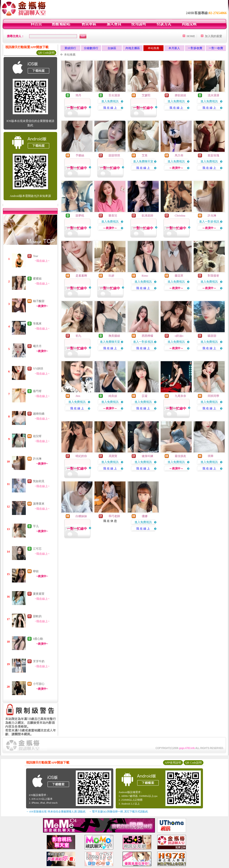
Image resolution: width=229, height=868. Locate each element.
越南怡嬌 (39, 414)
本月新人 (174, 48)
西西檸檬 (147, 336)
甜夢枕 (80, 216)
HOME (191, 36)
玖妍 (111, 276)
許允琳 (37, 459)
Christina (180, 216)
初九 (78, 336)
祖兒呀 (37, 436)
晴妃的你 (81, 456)
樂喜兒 (113, 216)
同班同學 (213, 396)
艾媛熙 (146, 95)
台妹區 (112, 48)
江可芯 (37, 549)
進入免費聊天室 (143, 161)
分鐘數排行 (91, 48)
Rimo (145, 276)
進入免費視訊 (110, 101)
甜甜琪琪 (114, 155)
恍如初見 (39, 481)
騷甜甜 (212, 336)
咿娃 (36, 571)
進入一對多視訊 (209, 222)
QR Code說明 (46, 53)
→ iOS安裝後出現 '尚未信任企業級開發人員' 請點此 (56, 811)
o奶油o (179, 336)
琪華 (211, 456)
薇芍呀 (37, 391)
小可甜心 (39, 684)
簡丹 (78, 95)
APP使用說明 (173, 763)
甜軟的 (37, 616)
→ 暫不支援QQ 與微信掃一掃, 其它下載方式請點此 (118, 811)
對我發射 (213, 276)
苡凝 (145, 396)
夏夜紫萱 (39, 594)
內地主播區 (133, 48)
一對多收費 (195, 48)
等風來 (37, 324)
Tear (35, 256)
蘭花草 (179, 276)
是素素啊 (81, 276)
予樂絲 (80, 155)
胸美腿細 (114, 336)
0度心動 (38, 639)
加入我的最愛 (213, 36)
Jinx (78, 396)
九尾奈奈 (180, 396)
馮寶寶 (113, 456)
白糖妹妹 (81, 516)
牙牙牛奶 (39, 661)
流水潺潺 (213, 95)
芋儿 (36, 526)
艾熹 (145, 155)
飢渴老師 (147, 216)
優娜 (145, 516)
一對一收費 (216, 48)
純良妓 (113, 396)
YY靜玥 (38, 369)
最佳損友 (180, 456)
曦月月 (37, 346)
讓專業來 (39, 504)
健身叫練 (147, 456)
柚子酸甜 (39, 301)
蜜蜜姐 (37, 279)
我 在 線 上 (110, 108)
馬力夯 (179, 155)
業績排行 (70, 48)
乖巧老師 (114, 516)
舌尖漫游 (114, 95)
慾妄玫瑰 (213, 155)
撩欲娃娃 (180, 95)
